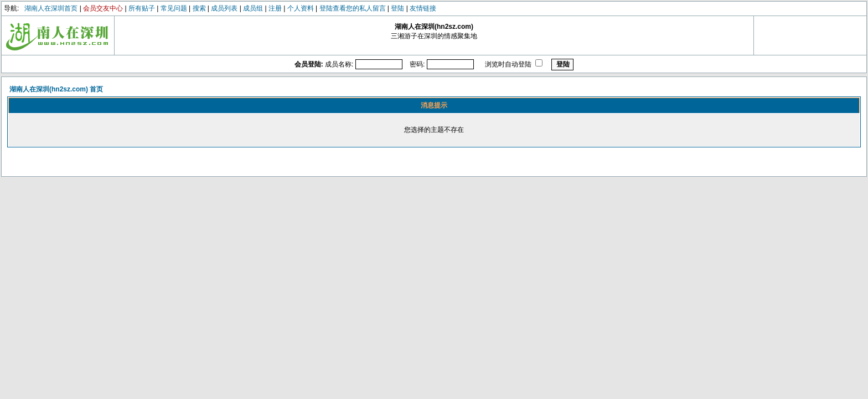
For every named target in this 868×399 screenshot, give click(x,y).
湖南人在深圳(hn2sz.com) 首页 (56, 89)
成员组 (253, 8)
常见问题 (174, 8)
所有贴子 (142, 8)
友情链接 (423, 8)
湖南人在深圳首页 (51, 8)
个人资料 (301, 8)
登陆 (397, 8)
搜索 (199, 8)
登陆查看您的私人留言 (353, 8)
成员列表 (224, 8)
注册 (275, 8)
